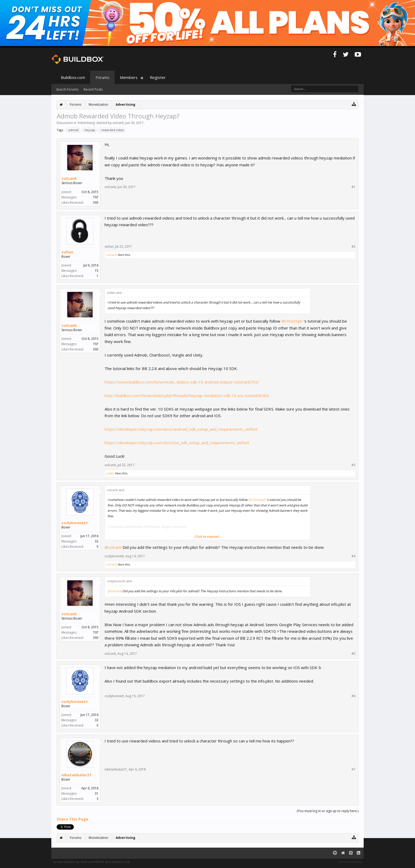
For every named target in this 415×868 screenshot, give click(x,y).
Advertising (86, 123)
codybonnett (75, 523)
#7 (353, 769)
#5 (353, 654)
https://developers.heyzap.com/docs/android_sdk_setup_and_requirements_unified (181, 429)
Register (158, 77)
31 (97, 793)
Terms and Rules (350, 862)
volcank (118, 123)
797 (96, 197)
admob (73, 130)
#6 (353, 696)
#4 (353, 556)
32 (97, 541)
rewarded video (112, 130)
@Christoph (292, 321)
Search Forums (67, 89)
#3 (353, 465)
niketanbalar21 (76, 775)
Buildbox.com (73, 77)
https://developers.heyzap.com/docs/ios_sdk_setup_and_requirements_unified (177, 443)
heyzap (89, 130)
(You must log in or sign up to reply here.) (328, 811)
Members (129, 77)
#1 (353, 187)
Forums (102, 77)
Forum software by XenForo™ (91, 862)
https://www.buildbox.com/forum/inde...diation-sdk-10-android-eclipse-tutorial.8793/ (182, 382)
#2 (353, 247)
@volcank (113, 547)
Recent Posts (93, 89)
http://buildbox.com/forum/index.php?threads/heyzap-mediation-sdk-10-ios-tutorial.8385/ (187, 395)
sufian (67, 252)
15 (97, 271)
